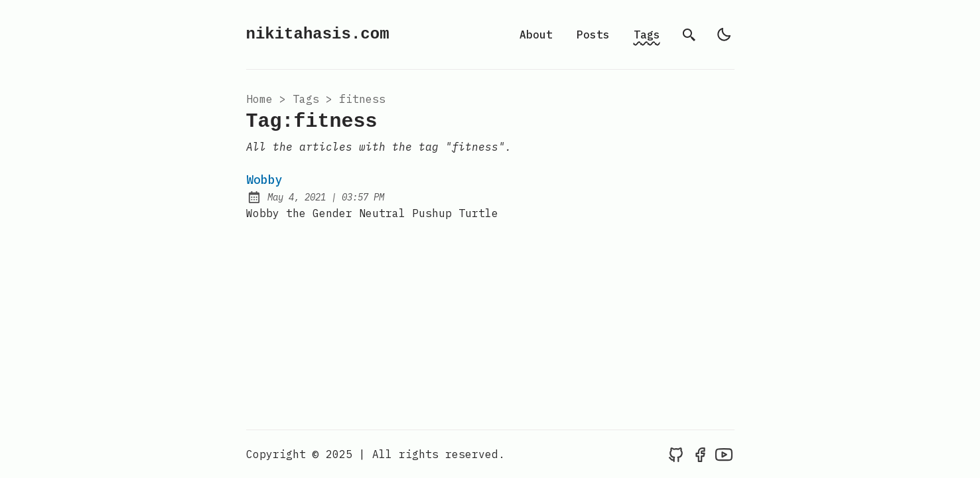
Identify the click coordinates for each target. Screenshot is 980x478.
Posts (593, 35)
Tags (647, 35)
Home (259, 99)
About (536, 35)
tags (306, 99)
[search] (689, 35)
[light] (724, 35)
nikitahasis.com (318, 34)
